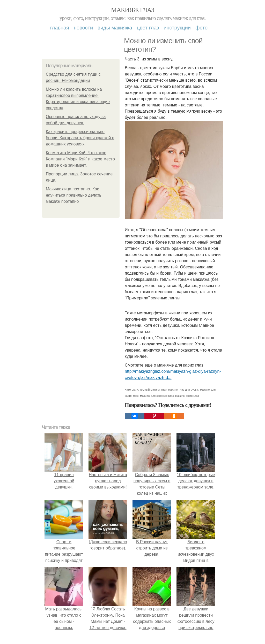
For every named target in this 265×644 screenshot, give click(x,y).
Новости (83, 28)
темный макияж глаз (153, 390)
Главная (60, 28)
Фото (201, 28)
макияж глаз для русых (183, 390)
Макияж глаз (133, 10)
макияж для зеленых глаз (157, 396)
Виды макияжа (115, 28)
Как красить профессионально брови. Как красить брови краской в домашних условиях (80, 138)
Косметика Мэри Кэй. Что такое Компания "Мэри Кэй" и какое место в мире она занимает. (80, 159)
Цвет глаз (148, 28)
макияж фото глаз (187, 396)
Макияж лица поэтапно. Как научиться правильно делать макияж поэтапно (74, 195)
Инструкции (177, 28)
